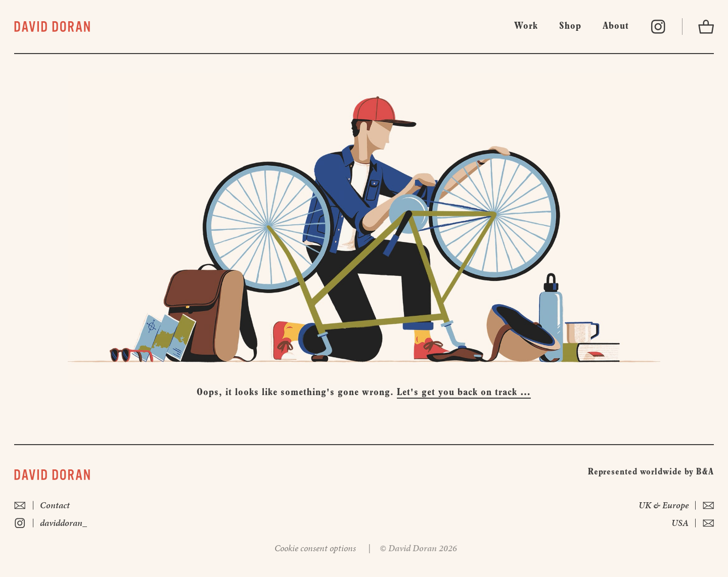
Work (526, 26)
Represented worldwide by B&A (651, 472)
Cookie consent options (315, 548)
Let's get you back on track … (464, 393)
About (616, 26)
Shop (570, 26)
